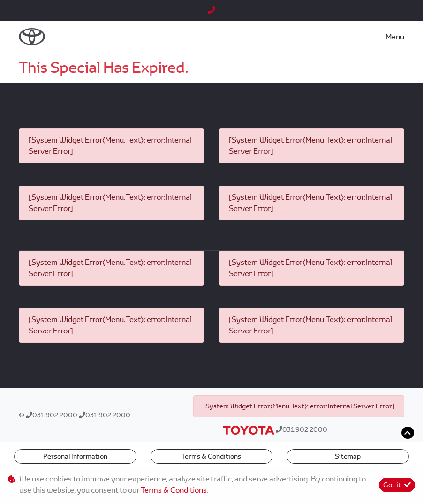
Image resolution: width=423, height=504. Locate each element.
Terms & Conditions (211, 456)
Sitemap (348, 456)
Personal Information (75, 456)
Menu (395, 37)
